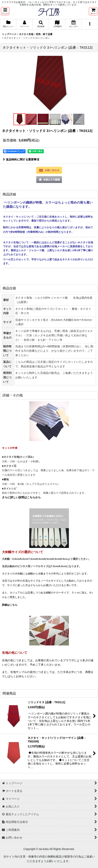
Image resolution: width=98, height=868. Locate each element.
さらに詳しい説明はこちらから (21, 497)
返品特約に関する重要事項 (21, 159)
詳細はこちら (10, 605)
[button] (5, 11)
